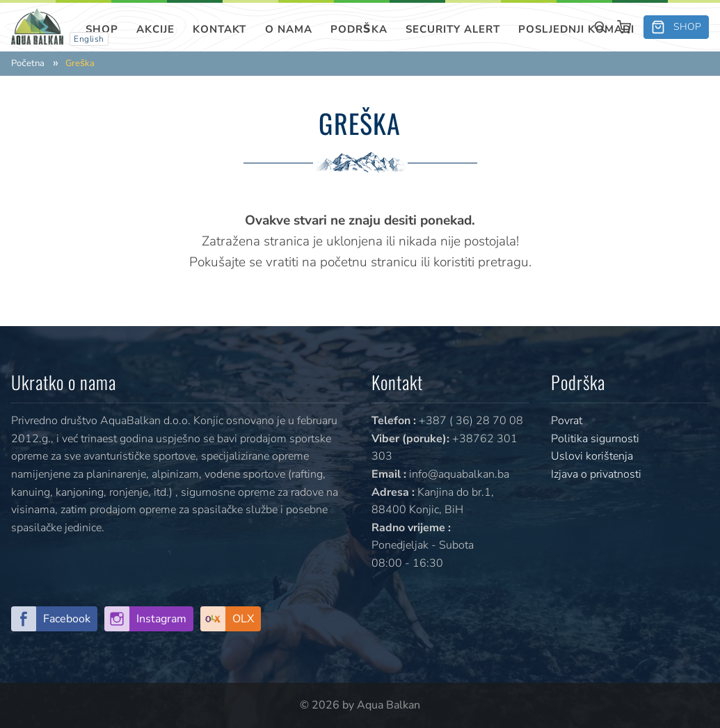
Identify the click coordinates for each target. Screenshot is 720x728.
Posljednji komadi (576, 29)
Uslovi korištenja (592, 456)
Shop (102, 29)
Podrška (359, 29)
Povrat (567, 421)
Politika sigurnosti (595, 439)
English (89, 39)
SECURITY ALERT (453, 29)
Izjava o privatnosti (596, 474)
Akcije (155, 29)
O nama (289, 29)
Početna (28, 64)
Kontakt (219, 29)
